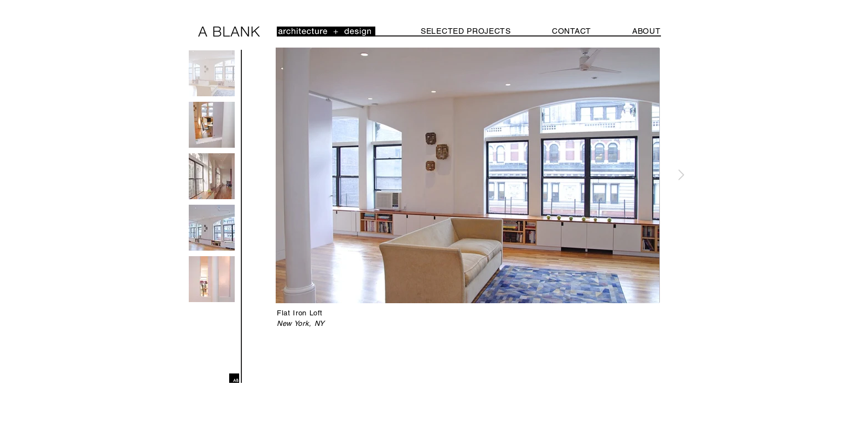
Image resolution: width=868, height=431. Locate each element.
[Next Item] (681, 175)
